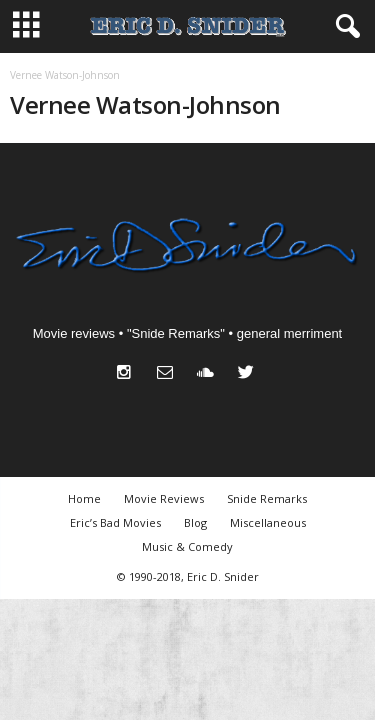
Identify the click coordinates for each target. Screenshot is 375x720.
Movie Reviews (164, 498)
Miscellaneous (268, 522)
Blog (195, 522)
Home (84, 498)
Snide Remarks (267, 498)
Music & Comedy (187, 546)
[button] (344, 27)
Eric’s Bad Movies (115, 522)
